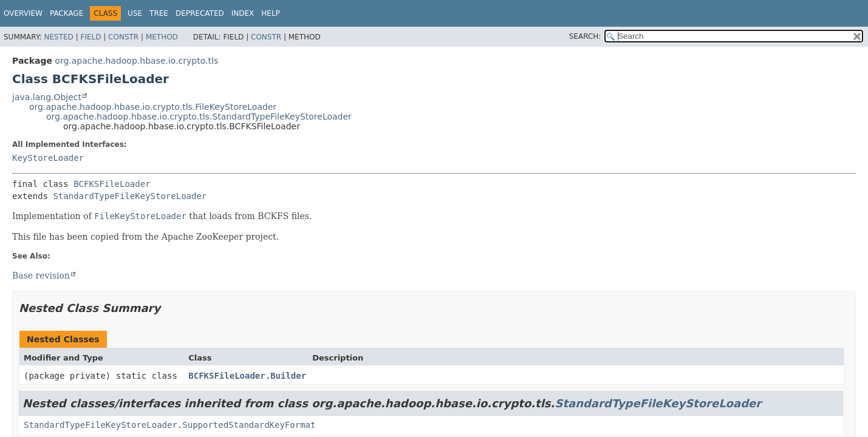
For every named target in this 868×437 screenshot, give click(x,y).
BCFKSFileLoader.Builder (247, 376)
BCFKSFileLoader (112, 184)
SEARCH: (585, 36)
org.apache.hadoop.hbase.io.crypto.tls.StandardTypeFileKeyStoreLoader (199, 117)
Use (135, 13)
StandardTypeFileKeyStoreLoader (130, 196)
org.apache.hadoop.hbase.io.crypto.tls (136, 61)
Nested (58, 37)
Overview (23, 13)
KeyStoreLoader (48, 158)
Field (91, 37)
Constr (123, 37)
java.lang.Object (47, 97)
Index (243, 13)
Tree (159, 13)
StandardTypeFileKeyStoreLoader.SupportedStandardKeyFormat (169, 425)
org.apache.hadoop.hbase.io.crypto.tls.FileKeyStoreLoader (153, 107)
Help (271, 13)
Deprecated (200, 13)
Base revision (41, 276)
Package (67, 13)
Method (162, 37)
